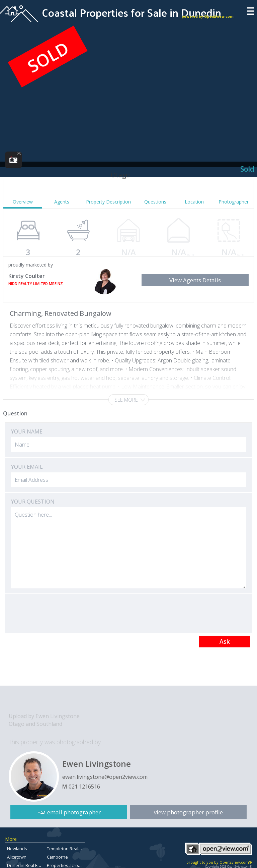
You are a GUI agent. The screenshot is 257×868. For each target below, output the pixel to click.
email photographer (74, 812)
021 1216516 (84, 787)
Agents (62, 202)
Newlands (17, 849)
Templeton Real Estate (69, 849)
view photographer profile (188, 812)
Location (194, 202)
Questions (155, 202)
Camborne (57, 857)
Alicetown (17, 857)
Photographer (234, 202)
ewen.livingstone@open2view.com (105, 777)
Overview (23, 202)
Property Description (108, 202)
